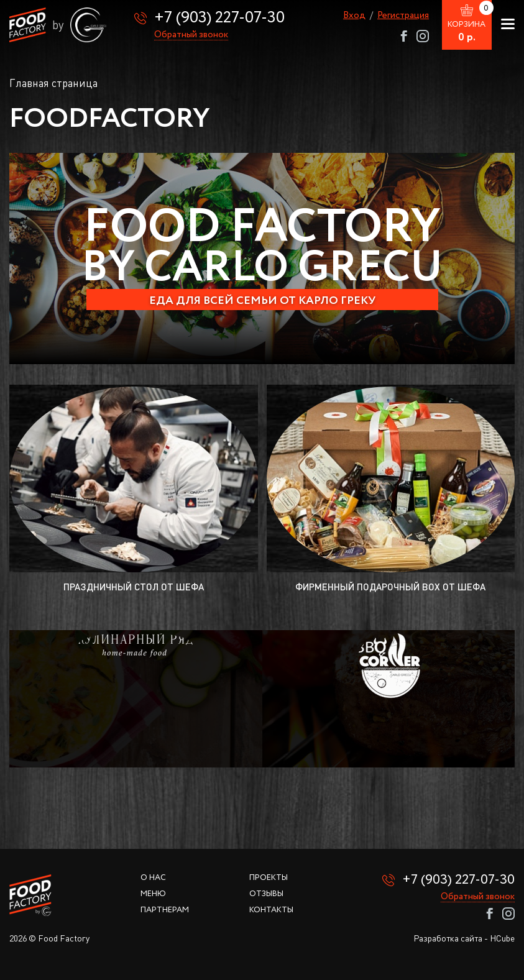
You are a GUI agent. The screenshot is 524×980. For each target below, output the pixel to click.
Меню (153, 894)
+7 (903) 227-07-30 (219, 18)
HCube (502, 938)
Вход (354, 16)
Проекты (269, 878)
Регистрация (403, 16)
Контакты (271, 910)
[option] (262, 259)
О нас (153, 878)
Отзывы (266, 894)
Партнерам (165, 910)
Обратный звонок (191, 35)
